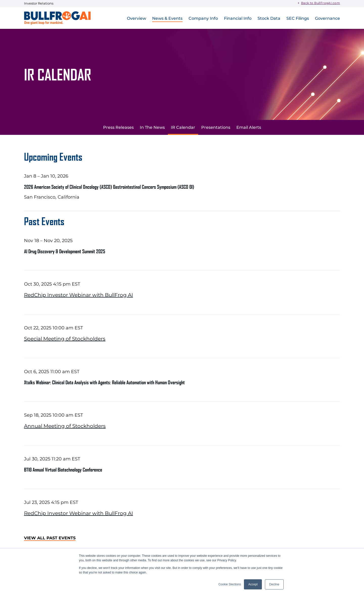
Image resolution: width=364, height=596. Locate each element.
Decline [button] (274, 584)
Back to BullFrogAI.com (321, 3)
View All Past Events (50, 538)
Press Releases (118, 127)
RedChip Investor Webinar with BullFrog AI (78, 295)
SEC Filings (298, 18)
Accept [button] (253, 584)
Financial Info (238, 18)
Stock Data (269, 18)
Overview (136, 18)
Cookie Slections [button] (230, 584)
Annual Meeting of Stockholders (65, 426)
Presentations (216, 127)
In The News (152, 127)
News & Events (167, 18)
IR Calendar (183, 127)
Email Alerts (249, 127)
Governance (327, 18)
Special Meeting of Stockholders (65, 339)
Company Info (203, 18)
